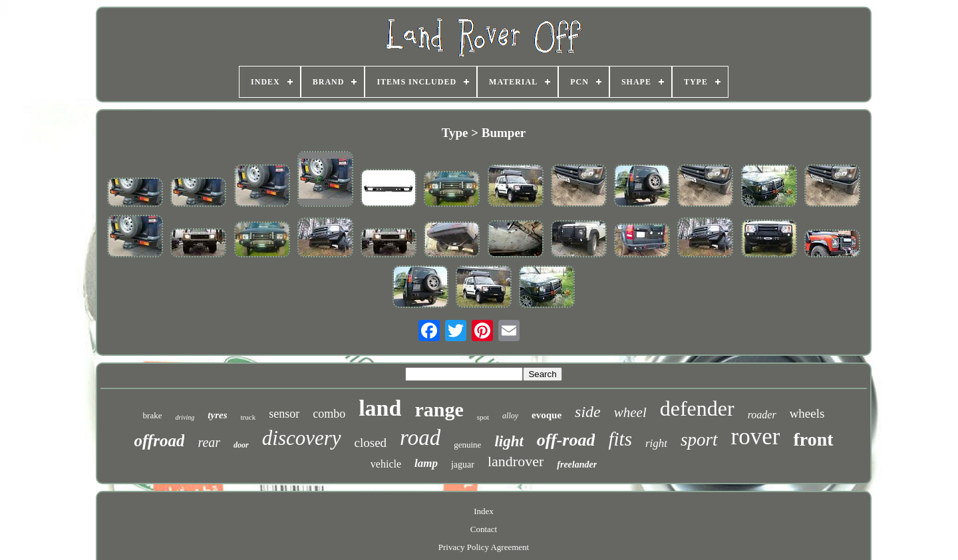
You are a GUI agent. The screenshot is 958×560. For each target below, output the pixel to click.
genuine (467, 445)
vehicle (386, 464)
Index (484, 511)
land (380, 408)
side (588, 412)
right (656, 443)
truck (248, 417)
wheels (807, 413)
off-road (566, 440)
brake (153, 415)
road (420, 438)
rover (756, 437)
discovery (302, 438)
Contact (484, 529)
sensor (284, 414)
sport (699, 440)
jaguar (463, 465)
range (439, 409)
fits (620, 439)
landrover (516, 461)
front (813, 439)
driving (185, 417)
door (241, 445)
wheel (630, 412)
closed (371, 443)
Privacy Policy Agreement (484, 547)
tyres (217, 415)
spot (483, 417)
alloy (510, 416)
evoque (547, 415)
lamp (426, 463)
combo (329, 414)
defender (697, 408)
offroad (159, 441)
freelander (577, 465)
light (509, 441)
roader (762, 415)
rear (209, 442)
